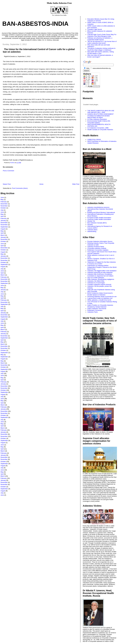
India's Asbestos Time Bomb (97, 309)
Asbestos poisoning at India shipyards (100, 272)
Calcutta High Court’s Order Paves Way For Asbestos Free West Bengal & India (102, 35)
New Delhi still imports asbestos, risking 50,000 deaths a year (100, 53)
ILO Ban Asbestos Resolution (97, 119)
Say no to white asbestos (96, 278)
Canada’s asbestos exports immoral (99, 284)
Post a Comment (8, 171)
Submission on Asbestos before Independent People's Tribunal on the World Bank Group (102, 267)
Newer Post (7, 184)
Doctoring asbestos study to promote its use (102, 297)
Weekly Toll (91, 221)
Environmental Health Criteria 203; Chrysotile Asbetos (99, 122)
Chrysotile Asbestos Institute (97, 248)
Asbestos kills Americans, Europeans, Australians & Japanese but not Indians (100, 275)
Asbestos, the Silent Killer (96, 281)
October (3, 208)
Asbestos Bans (92, 230)
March (3, 235)
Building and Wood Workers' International (101, 212)
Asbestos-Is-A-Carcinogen (96, 283)
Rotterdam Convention (95, 310)
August (3, 229)
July (2, 210)
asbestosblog (92, 231)
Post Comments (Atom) (20, 188)
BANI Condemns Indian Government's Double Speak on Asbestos (100, 294)
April (2, 216)
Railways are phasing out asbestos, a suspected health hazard (100, 39)
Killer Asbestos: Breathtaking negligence (101, 279)
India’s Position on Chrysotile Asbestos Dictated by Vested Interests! (100, 306)
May (2, 199)
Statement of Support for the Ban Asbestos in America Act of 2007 (102, 263)
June (2, 197)
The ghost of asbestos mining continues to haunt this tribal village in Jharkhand (101, 49)
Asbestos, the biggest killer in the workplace (102, 271)
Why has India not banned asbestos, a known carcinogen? (100, 56)
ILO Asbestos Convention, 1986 (98, 128)
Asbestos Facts (92, 312)
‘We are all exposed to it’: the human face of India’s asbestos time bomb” (102, 42)
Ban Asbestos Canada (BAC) (97, 223)
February (4, 202)
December (4, 204)
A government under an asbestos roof (100, 298)
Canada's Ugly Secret (95, 29)
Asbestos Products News (96, 247)
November (4, 206)
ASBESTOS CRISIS (94, 140)
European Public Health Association (99, 218)
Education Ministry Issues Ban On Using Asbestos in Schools (101, 20)
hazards (90, 225)
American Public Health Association (99, 219)
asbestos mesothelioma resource (98, 207)
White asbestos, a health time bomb (99, 300)
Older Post (76, 184)
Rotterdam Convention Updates (98, 250)
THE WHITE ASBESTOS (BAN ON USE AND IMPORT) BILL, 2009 (101, 111)
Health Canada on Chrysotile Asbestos (100, 130)
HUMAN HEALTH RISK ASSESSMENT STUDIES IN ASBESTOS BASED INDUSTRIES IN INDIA (100, 116)
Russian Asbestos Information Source (100, 241)
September (4, 227)
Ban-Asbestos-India (35, 24)
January (3, 221)
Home (41, 184)
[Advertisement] (28, 178)
